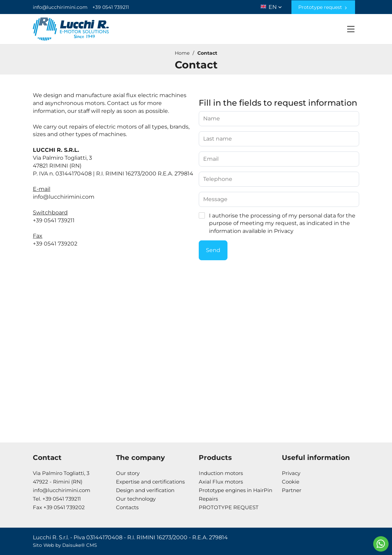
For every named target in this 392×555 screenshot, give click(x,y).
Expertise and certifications (150, 482)
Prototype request (323, 7)
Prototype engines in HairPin (236, 490)
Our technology (136, 499)
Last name (218, 139)
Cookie (291, 482)
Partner (292, 490)
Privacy (284, 231)
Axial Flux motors (221, 482)
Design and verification (145, 490)
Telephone (218, 179)
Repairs (208, 499)
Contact (207, 53)
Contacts (127, 507)
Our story (128, 473)
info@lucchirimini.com (60, 7)
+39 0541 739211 (111, 7)
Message (215, 199)
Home (182, 53)
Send (213, 250)
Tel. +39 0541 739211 (57, 499)
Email (211, 159)
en (275, 6)
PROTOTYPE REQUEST (229, 507)
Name (212, 119)
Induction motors (221, 473)
